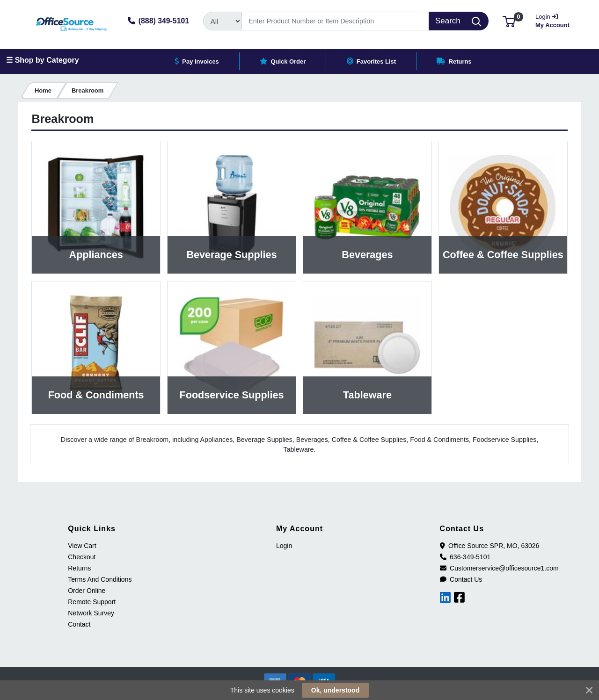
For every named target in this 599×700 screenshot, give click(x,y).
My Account (553, 20)
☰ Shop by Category (42, 60)
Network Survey (91, 613)
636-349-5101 (465, 557)
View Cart (82, 546)
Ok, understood (335, 690)
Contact (79, 624)
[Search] (335, 21)
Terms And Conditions (100, 579)
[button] (509, 21)
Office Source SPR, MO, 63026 (490, 546)
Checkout (82, 557)
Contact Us (461, 579)
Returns (79, 568)
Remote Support (92, 602)
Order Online (87, 591)
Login (284, 546)
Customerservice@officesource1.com (499, 568)
